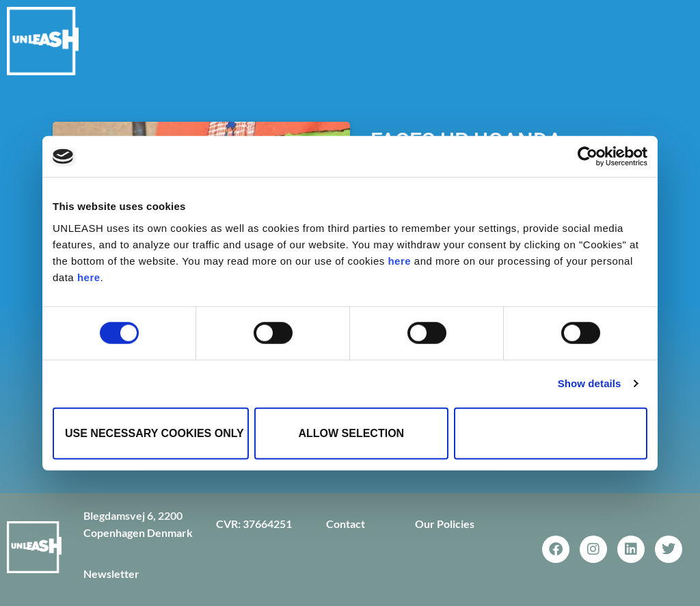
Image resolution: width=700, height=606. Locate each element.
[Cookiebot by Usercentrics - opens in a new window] (588, 157)
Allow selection (351, 433)
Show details (590, 383)
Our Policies (445, 524)
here (399, 260)
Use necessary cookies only (154, 433)
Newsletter (111, 574)
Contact (346, 524)
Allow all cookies (551, 433)
